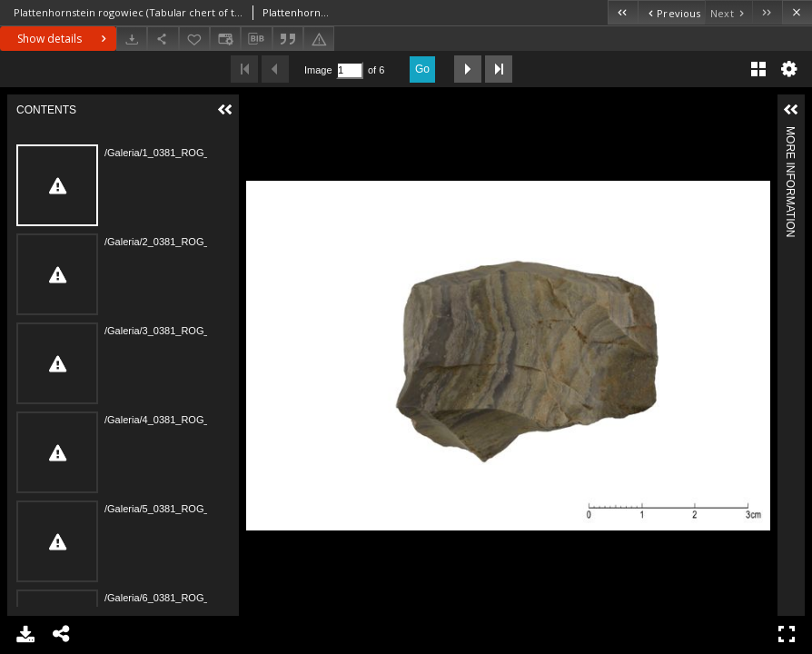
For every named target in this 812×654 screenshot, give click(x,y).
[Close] (797, 12)
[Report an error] (319, 39)
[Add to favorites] (194, 39)
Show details (64, 39)
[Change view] (225, 39)
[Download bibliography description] (256, 39)
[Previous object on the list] (671, 12)
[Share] (163, 39)
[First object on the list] (623, 12)
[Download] (132, 39)
